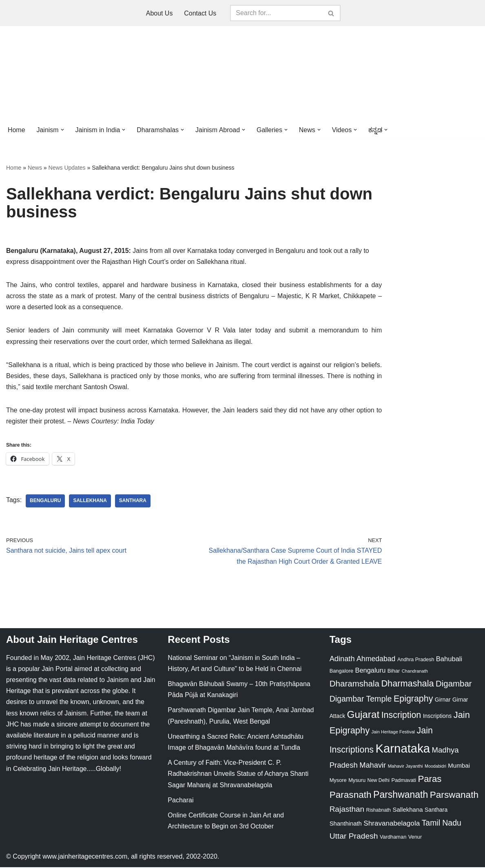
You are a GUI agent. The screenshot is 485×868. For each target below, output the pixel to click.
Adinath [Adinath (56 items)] (342, 659)
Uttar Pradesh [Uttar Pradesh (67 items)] (354, 837)
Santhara (133, 502)
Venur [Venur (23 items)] (415, 838)
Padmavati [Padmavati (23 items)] (404, 781)
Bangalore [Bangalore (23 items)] (341, 672)
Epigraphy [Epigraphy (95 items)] (413, 700)
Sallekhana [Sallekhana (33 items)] (407, 811)
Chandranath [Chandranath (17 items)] (415, 672)
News (35, 168)
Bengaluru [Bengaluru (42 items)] (371, 671)
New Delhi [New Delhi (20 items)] (379, 782)
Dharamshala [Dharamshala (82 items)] (354, 684)
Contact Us (200, 13)
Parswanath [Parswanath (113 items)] (454, 796)
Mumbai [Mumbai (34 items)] (459, 766)
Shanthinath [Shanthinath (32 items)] (346, 824)
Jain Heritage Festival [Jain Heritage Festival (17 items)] (393, 733)
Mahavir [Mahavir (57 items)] (373, 766)
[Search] (276, 13)
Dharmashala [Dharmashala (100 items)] (407, 684)
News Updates (67, 168)
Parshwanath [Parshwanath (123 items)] (401, 795)
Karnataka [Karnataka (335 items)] (403, 749)
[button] (62, 130)
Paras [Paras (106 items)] (430, 780)
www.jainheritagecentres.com (85, 858)
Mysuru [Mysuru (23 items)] (357, 781)
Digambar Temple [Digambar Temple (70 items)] (361, 700)
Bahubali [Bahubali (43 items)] (449, 660)
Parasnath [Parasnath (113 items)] (351, 796)
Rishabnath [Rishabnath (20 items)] (379, 811)
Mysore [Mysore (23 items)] (338, 781)
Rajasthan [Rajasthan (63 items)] (347, 810)
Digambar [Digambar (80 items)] (454, 684)
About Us (159, 13)
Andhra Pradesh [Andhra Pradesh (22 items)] (416, 660)
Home (17, 130)
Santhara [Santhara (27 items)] (436, 811)
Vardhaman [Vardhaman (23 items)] (393, 838)
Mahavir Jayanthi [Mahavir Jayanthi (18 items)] (405, 767)
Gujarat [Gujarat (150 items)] (363, 716)
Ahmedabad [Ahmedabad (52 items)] (376, 660)
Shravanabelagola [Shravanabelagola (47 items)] (392, 824)
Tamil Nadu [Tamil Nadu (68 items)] (442, 824)
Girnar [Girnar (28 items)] (443, 700)
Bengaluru (45, 502)
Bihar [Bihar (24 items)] (394, 672)
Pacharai (180, 801)
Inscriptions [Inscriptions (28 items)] (437, 717)
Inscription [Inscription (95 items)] (401, 716)
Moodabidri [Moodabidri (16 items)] (435, 767)
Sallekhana (90, 502)
